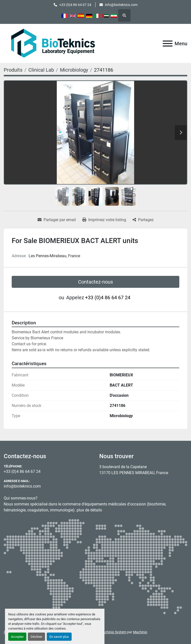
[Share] (143, 220)
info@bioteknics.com (121, 5)
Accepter (17, 637)
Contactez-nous (95, 282)
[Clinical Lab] (41, 70)
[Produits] (13, 70)
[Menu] (168, 44)
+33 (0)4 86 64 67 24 (75, 5)
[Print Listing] (104, 220)
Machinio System (113, 632)
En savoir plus (59, 637)
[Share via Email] (57, 220)
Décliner (36, 637)
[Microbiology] (74, 70)
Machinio (140, 632)
